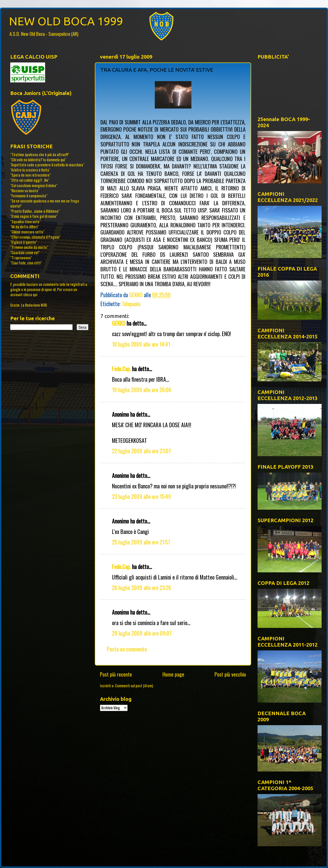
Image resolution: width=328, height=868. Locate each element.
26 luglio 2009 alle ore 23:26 (141, 587)
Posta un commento (127, 649)
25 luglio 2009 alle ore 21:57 (141, 542)
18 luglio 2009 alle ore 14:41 (141, 344)
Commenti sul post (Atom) (134, 686)
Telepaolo (131, 304)
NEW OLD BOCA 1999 (66, 21)
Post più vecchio (230, 674)
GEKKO (119, 323)
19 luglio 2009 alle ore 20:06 (142, 390)
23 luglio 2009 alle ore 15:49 (141, 496)
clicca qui (30, 294)
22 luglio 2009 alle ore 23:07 (141, 451)
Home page (173, 674)
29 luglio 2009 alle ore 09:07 (142, 633)
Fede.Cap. (121, 369)
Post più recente (116, 674)
